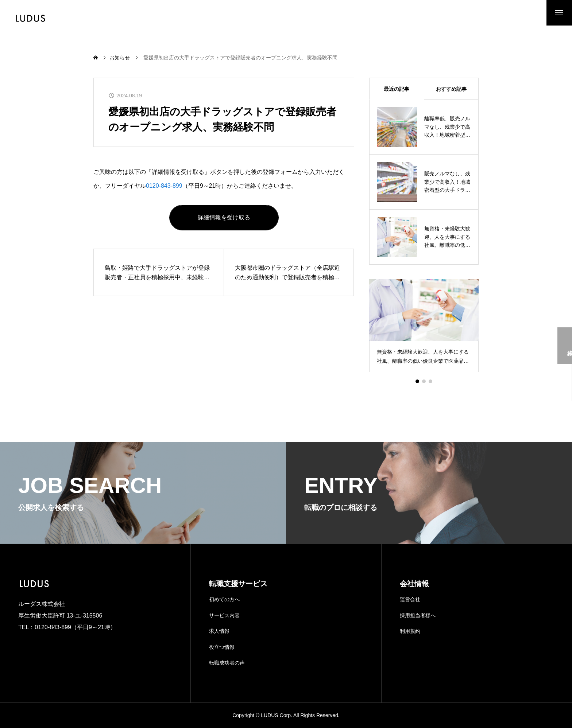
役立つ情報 (222, 647)
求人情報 (219, 631)
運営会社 (410, 599)
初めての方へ (224, 599)
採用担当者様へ (418, 615)
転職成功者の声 (227, 663)
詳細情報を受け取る (224, 217)
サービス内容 (224, 615)
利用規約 (410, 631)
